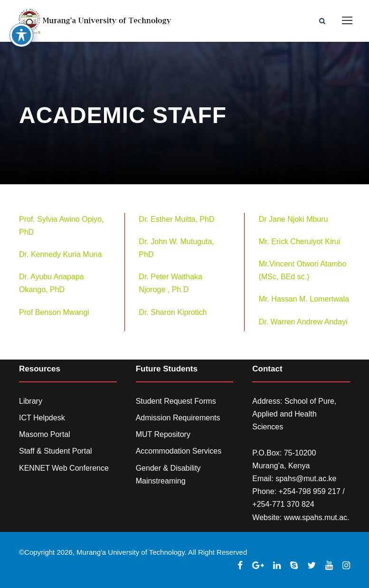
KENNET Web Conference (64, 468)
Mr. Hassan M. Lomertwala (304, 299)
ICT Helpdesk (42, 418)
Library (31, 401)
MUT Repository (163, 434)
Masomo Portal (45, 434)
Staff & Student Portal (56, 451)
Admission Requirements (178, 418)
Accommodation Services (179, 451)
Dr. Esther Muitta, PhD (176, 219)
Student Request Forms (176, 401)
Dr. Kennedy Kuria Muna (60, 254)
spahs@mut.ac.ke (306, 479)
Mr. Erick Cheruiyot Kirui (300, 242)
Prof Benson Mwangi (54, 312)
